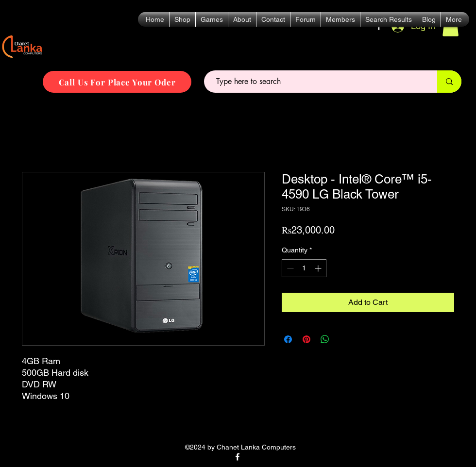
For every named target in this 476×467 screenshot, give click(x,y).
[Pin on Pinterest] (306, 339)
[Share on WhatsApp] (325, 339)
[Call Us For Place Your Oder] (117, 82)
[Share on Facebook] (288, 339)
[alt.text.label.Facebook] (238, 457)
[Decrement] (289, 268)
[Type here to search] (316, 82)
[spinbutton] (304, 268)
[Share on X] (343, 339)
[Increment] (319, 268)
